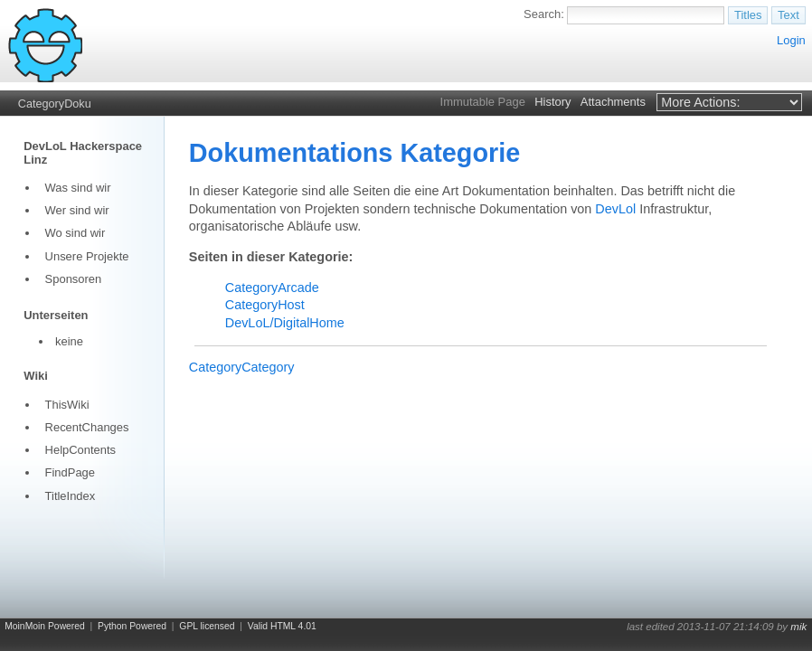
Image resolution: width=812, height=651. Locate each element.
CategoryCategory (242, 367)
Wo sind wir (76, 233)
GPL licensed (207, 626)
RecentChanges (87, 427)
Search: (544, 14)
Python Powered (132, 626)
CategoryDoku (55, 104)
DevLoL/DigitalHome (285, 323)
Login (791, 40)
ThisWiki (67, 405)
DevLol (615, 209)
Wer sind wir (77, 210)
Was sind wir (78, 188)
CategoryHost (265, 305)
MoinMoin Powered (45, 626)
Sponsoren (74, 279)
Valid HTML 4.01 (282, 626)
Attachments (613, 102)
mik (798, 627)
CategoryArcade (272, 288)
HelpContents (80, 450)
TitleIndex (71, 496)
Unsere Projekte (87, 256)
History (552, 102)
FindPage (70, 472)
